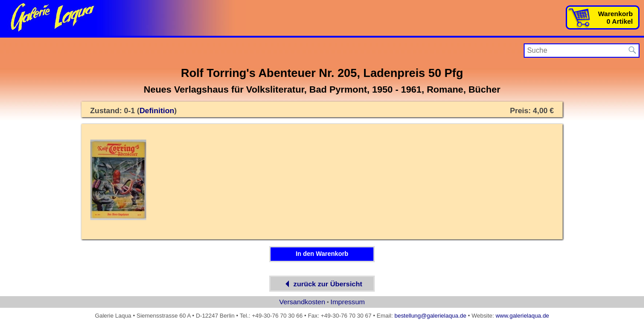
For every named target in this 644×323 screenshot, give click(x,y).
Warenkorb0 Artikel (615, 17)
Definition (157, 111)
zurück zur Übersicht (322, 284)
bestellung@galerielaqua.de (430, 316)
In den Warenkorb (322, 254)
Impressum (348, 302)
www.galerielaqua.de (522, 316)
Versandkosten (302, 302)
